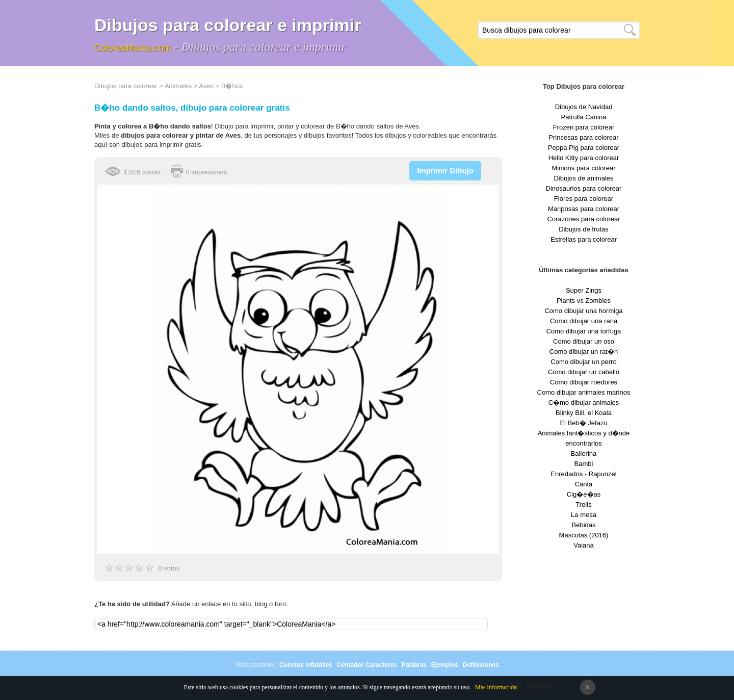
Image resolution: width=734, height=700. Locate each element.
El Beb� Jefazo (583, 423)
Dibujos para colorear (126, 86)
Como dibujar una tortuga (584, 331)
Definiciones (480, 665)
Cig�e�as (584, 494)
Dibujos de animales (583, 178)
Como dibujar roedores (584, 382)
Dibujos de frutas (584, 229)
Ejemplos (445, 665)
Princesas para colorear (583, 137)
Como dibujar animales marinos (584, 392)
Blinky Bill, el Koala (584, 413)
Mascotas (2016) (584, 535)
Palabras (414, 665)
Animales (178, 86)
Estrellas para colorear (584, 239)
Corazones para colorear (583, 219)
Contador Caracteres (367, 665)
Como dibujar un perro (583, 362)
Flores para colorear (584, 199)
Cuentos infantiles (306, 665)
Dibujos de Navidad (584, 107)
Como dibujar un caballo (584, 372)
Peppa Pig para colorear (584, 148)
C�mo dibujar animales (584, 403)
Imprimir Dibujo (445, 171)
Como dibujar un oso (584, 341)
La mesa (584, 515)
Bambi (584, 464)
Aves (206, 86)
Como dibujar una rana (584, 321)
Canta (584, 484)
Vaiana (584, 545)
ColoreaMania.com (133, 48)
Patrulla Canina (584, 117)
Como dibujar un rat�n (584, 352)
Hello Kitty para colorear (584, 158)
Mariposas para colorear (584, 209)
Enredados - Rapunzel (583, 474)
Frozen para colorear (584, 127)
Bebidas (584, 525)
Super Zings (584, 290)
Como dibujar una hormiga (583, 311)
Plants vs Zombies (584, 301)
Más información (496, 687)
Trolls (583, 504)
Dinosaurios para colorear (584, 188)
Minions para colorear (583, 168)
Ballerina (584, 453)
